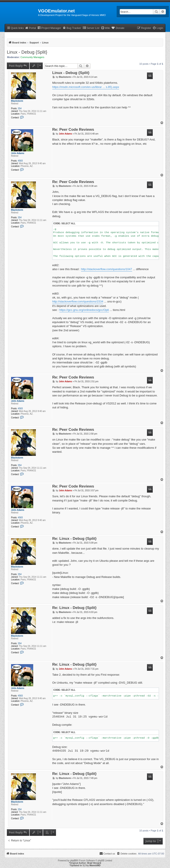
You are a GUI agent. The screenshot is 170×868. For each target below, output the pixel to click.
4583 (20, 161)
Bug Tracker (72, 28)
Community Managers (33, 57)
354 (20, 108)
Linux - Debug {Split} (27, 52)
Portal (30, 28)
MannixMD (95, 865)
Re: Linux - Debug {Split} (74, 539)
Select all (68, 223)
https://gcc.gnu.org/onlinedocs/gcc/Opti (84, 310)
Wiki (105, 28)
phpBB (73, 861)
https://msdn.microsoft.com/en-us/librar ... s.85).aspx (86, 87)
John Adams (18, 153)
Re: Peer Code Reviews (73, 130)
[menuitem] (158, 28)
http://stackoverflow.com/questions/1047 (107, 269)
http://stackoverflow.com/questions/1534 (78, 301)
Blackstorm (17, 101)
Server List (91, 28)
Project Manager (49, 28)
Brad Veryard (94, 863)
